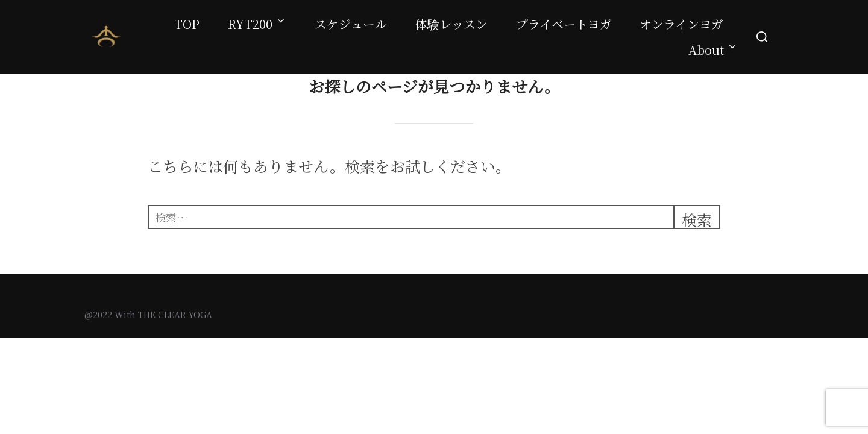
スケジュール (351, 24)
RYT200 (257, 24)
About (713, 50)
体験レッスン (451, 24)
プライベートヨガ (564, 24)
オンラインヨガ (681, 24)
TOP (187, 24)
